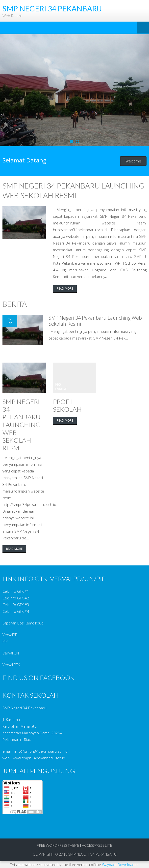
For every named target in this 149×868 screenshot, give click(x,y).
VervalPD (10, 635)
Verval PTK (11, 665)
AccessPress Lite (97, 845)
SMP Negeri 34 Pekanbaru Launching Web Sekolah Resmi (95, 321)
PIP (5, 641)
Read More (65, 289)
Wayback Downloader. (121, 865)
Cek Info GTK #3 (16, 605)
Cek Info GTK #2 (16, 598)
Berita (15, 304)
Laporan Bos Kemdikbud (23, 623)
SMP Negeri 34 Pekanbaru (92, 854)
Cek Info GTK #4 (16, 611)
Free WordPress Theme (58, 845)
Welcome (133, 161)
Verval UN (11, 653)
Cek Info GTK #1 (16, 591)
